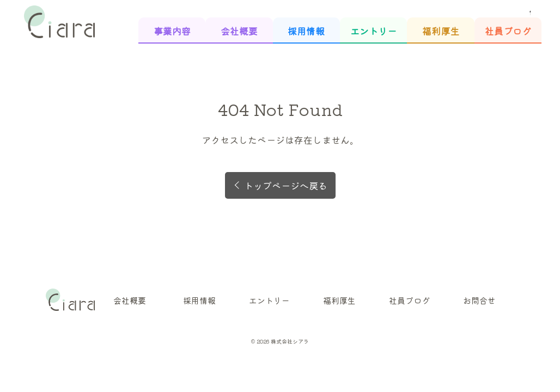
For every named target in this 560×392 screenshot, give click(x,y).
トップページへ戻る (286, 185)
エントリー (373, 31)
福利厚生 (441, 31)
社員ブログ (508, 31)
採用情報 (306, 31)
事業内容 (172, 31)
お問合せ (479, 300)
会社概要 (239, 31)
